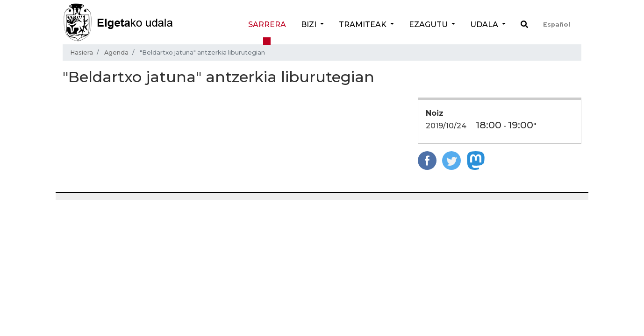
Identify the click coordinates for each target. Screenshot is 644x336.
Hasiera (82, 52)
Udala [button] (485, 24)
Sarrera (267, 24)
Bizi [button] (310, 24)
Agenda (116, 52)
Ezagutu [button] (429, 24)
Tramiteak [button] (364, 24)
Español (557, 24)
